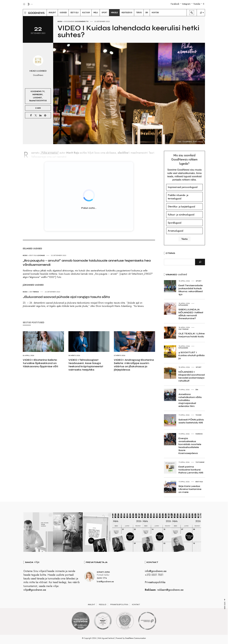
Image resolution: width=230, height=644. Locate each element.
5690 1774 (102, 578)
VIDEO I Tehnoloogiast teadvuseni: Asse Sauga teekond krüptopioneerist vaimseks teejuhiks (86, 365)
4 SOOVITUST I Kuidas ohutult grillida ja (191, 355)
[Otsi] (200, 262)
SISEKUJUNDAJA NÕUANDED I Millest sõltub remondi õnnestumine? (191, 314)
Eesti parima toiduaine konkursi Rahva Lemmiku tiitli (191, 470)
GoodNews (69, 21)
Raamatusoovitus (38, 101)
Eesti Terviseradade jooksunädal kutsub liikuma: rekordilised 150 (191, 290)
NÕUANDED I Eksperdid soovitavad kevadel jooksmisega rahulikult (192, 376)
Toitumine (200, 462)
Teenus (36, 292)
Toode (198, 415)
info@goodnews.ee (156, 571)
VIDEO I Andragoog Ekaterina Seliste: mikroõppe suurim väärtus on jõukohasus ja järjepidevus (134, 365)
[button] (25, 13)
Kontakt (136, 605)
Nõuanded (183, 305)
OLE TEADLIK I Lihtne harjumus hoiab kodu (192, 335)
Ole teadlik (183, 329)
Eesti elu (33, 255)
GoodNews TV (82, 21)
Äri (31, 292)
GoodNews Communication (136, 638)
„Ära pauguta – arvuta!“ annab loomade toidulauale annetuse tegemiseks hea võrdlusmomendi (87, 263)
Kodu (60, 21)
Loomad (41, 255)
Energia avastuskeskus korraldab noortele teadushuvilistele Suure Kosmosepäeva (190, 446)
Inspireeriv (37, 94)
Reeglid (103, 605)
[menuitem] (52, 13)
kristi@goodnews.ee (105, 582)
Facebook (175, 4)
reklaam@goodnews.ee (170, 590)
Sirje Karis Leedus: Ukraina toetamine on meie (190, 489)
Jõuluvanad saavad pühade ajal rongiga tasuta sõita (66, 297)
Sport (199, 281)
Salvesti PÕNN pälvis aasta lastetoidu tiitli (191, 421)
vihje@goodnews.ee (35, 590)
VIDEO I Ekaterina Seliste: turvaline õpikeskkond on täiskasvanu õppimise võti (40, 363)
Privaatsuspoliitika (155, 582)
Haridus (199, 434)
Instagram (186, 4)
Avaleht (91, 605)
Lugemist (37, 98)
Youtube (197, 4)
